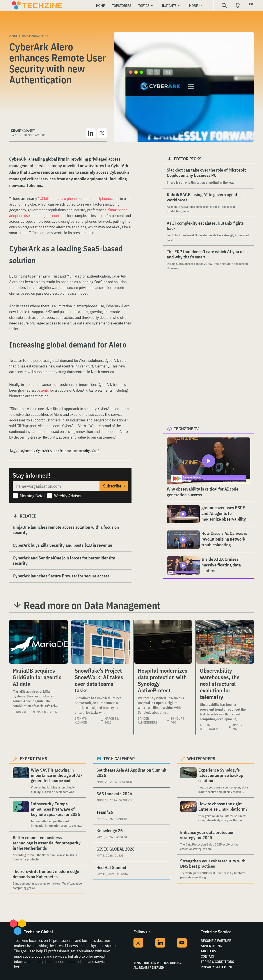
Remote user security (75, 451)
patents (43, 390)
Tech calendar (119, 759)
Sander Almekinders (148, 720)
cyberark (27, 451)
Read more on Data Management (92, 605)
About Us (208, 951)
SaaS (96, 451)
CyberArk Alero (47, 451)
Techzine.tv (186, 429)
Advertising (211, 946)
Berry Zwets (22, 712)
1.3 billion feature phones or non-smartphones (75, 198)
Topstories (122, 5)
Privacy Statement (217, 967)
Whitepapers (201, 759)
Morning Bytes (33, 496)
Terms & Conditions (217, 962)
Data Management (35, 36)
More (193, 5)
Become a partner (216, 941)
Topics (144, 5)
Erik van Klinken (81, 720)
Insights (169, 5)
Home (100, 5)
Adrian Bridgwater (209, 727)
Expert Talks (33, 759)
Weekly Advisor (68, 496)
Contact (208, 956)
